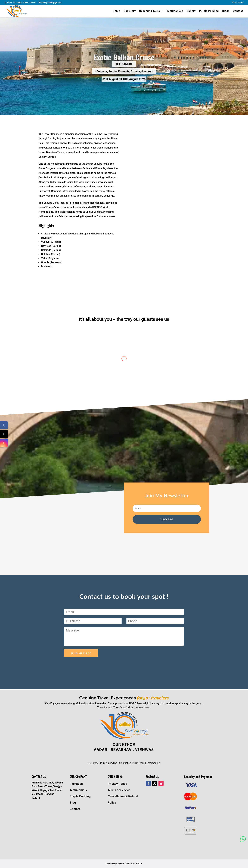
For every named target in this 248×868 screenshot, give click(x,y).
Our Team (139, 763)
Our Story (130, 11)
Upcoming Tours (150, 11)
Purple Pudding (209, 11)
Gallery (191, 11)
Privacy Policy (117, 784)
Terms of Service (119, 790)
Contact (238, 11)
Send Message (81, 653)
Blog (73, 803)
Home (116, 11)
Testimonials (175, 11)
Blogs (226, 11)
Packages (76, 784)
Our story (93, 763)
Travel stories (237, 2)
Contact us (125, 763)
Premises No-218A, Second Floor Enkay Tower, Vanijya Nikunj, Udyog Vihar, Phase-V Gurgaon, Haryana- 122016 (47, 790)
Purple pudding (109, 763)
